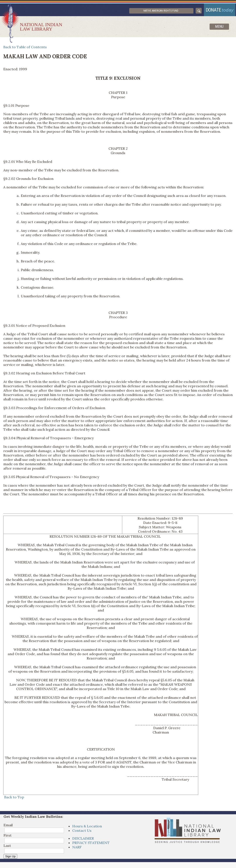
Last (7, 847)
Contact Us (82, 832)
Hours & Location (87, 828)
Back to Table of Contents (25, 48)
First (8, 837)
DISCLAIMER (83, 840)
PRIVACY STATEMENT (91, 844)
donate (219, 10)
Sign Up (10, 858)
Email (8, 827)
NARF (77, 849)
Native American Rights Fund (169, 11)
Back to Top (14, 798)
